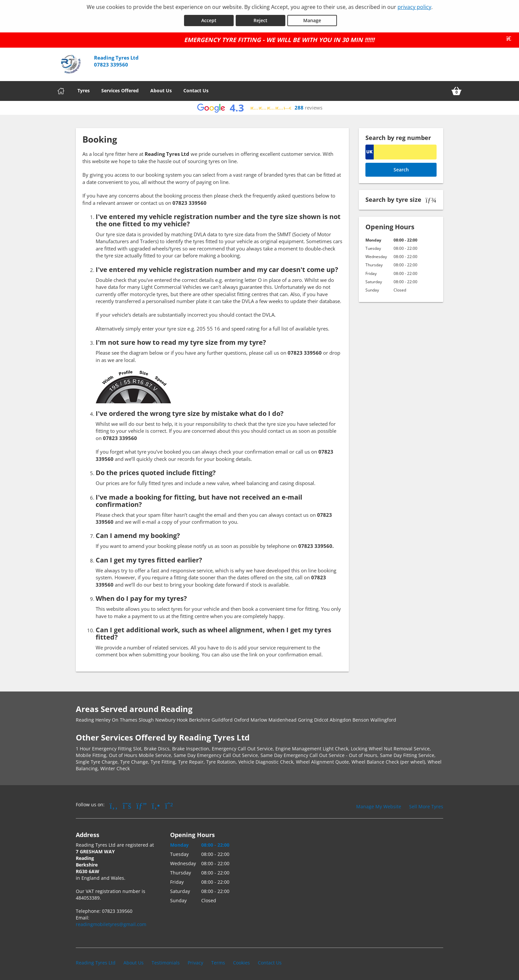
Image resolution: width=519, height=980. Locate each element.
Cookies (241, 962)
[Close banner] (511, 38)
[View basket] (456, 90)
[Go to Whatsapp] (169, 804)
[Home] (61, 90)
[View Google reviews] (260, 107)
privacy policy (414, 7)
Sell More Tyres (426, 805)
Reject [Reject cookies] (260, 19)
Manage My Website (379, 805)
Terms (218, 962)
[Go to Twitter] (127, 804)
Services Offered (120, 89)
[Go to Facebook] (114, 804)
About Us (161, 89)
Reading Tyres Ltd (96, 962)
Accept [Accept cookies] (209, 19)
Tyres (84, 89)
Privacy (195, 962)
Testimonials (166, 962)
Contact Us (196, 89)
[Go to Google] (142, 804)
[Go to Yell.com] (156, 804)
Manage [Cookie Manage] (312, 19)
